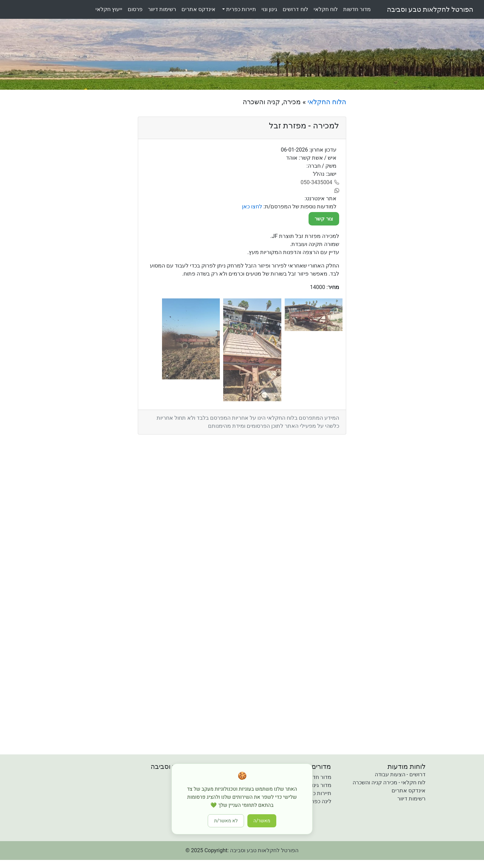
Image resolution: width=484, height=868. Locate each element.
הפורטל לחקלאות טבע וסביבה (430, 9)
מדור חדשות (318, 777)
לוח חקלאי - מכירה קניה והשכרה (389, 782)
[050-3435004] (320, 182)
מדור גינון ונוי (317, 785)
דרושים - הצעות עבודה (400, 774)
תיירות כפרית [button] (240, 9)
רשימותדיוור (162, 9)
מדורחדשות (357, 9)
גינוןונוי (269, 9)
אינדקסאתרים (198, 9)
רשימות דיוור (411, 799)
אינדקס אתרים (409, 791)
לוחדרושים (295, 9)
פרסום (135, 9)
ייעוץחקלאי (109, 9)
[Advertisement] (406, 199)
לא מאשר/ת (226, 821)
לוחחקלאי (326, 9)
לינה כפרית (319, 801)
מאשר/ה (262, 821)
